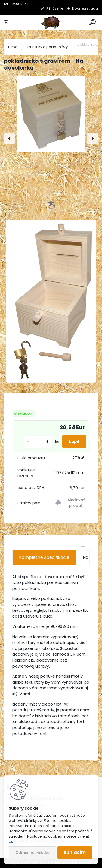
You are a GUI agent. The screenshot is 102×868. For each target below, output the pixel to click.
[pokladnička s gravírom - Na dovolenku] (51, 114)
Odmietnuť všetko (33, 853)
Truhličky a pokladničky (47, 47)
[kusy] (38, 442)
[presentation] (10, 139)
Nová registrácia (85, 8)
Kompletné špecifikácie (44, 557)
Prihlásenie (55, 8)
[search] (93, 22)
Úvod (13, 47)
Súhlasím (75, 852)
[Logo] (51, 22)
